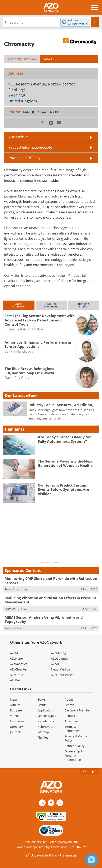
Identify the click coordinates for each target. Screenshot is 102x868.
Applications (46, 710)
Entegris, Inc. (21, 589)
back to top (89, 771)
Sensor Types (47, 716)
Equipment (18, 710)
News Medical (61, 669)
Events (42, 705)
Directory (16, 727)
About (69, 699)
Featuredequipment (51, 305)
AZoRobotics (19, 664)
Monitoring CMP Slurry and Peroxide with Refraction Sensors (51, 581)
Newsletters (46, 721)
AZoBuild (16, 680)
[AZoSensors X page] (60, 803)
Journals (16, 732)
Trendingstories (83, 305)
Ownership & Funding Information (74, 755)
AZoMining (59, 653)
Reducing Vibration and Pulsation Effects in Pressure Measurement (50, 600)
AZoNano (16, 658)
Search (69, 705)
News (14, 699)
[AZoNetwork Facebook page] (51, 803)
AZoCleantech (20, 669)
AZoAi (55, 664)
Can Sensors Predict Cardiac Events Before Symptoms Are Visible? (63, 489)
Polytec (17, 628)
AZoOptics (17, 675)
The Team (44, 737)
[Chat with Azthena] (92, 860)
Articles (15, 705)
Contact (70, 716)
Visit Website (18, 137)
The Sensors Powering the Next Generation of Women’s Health (65, 463)
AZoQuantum (60, 658)
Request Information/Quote (30, 147)
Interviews (17, 721)
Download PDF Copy (24, 158)
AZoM (14, 653)
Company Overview (22, 59)
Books (41, 699)
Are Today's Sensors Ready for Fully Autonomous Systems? (64, 439)
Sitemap (43, 732)
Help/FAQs (45, 727)
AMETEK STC (20, 609)
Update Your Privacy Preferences (51, 855)
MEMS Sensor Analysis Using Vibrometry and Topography (44, 619)
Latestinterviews (19, 305)
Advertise (71, 721)
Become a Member (78, 710)
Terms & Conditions (72, 729)
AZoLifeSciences (62, 675)
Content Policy (75, 746)
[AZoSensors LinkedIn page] (42, 803)
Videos (15, 716)
